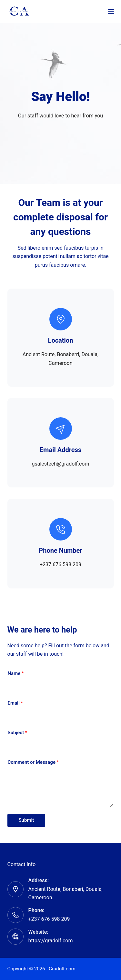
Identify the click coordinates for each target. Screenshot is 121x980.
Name (16, 673)
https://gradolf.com (51, 941)
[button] (61, 606)
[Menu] (111, 12)
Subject (18, 733)
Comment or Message (33, 762)
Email (15, 703)
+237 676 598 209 (49, 919)
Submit (26, 820)
